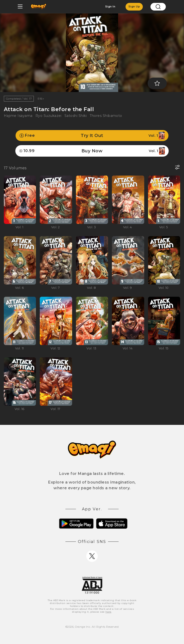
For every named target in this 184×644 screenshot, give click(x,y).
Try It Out (92, 136)
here (108, 612)
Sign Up (134, 6)
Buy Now (92, 151)
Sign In (110, 6)
